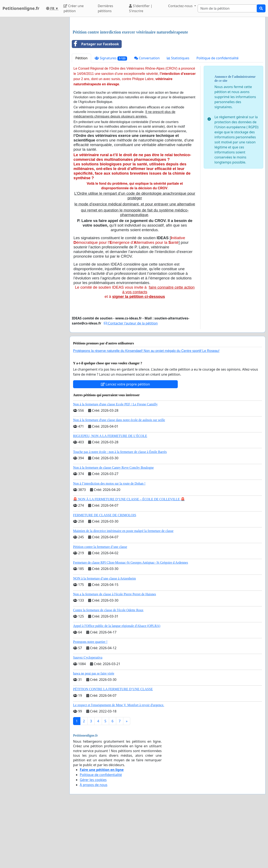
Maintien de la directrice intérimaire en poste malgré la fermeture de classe (123, 590)
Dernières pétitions (105, 8)
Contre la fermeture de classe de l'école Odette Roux (108, 669)
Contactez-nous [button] (181, 6)
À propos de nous (94, 843)
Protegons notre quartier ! (90, 700)
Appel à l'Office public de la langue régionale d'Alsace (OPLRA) (117, 684)
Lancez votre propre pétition (125, 443)
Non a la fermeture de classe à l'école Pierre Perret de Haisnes (115, 653)
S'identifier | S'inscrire (141, 8)
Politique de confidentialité (217, 117)
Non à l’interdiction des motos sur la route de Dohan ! (109, 542)
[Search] (227, 8)
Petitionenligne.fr (21, 8)
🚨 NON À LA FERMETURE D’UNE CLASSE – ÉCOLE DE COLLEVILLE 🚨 (129, 558)
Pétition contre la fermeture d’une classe (100, 605)
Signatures (111, 117)
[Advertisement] (167, 53)
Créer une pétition (73, 8)
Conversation (147, 117)
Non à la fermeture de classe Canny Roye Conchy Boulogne (113, 526)
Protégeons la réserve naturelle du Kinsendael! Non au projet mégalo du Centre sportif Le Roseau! (146, 409)
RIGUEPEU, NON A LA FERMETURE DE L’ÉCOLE (110, 495)
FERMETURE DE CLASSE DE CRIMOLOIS (105, 574)
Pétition (81, 117)
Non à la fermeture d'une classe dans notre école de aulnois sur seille (119, 479)
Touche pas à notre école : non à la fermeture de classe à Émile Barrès (120, 511)
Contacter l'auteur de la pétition (131, 382)
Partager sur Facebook (95, 103)
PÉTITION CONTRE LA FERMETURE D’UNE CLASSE (113, 748)
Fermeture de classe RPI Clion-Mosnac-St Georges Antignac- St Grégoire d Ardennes (131, 621)
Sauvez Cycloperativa (88, 716)
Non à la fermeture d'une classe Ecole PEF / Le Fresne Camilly (115, 463)
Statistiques (178, 117)
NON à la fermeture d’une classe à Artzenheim (104, 637)
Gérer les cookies (93, 838)
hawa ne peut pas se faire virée (94, 732)
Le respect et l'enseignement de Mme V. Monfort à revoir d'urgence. (119, 764)
